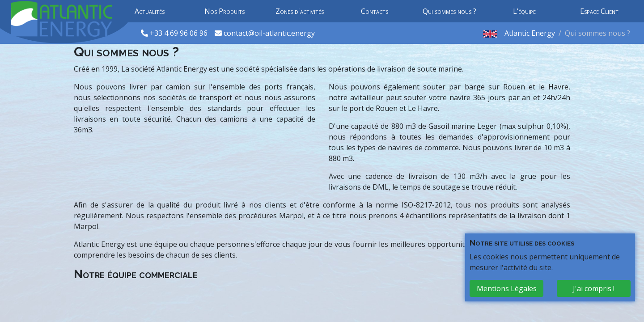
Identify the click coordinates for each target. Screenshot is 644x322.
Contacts (375, 11)
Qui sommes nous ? (449, 11)
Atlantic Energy (530, 33)
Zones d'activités (300, 11)
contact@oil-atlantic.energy (269, 33)
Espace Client (599, 11)
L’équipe (524, 11)
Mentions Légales (507, 288)
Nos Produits (225, 11)
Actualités (150, 11)
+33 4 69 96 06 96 (180, 33)
